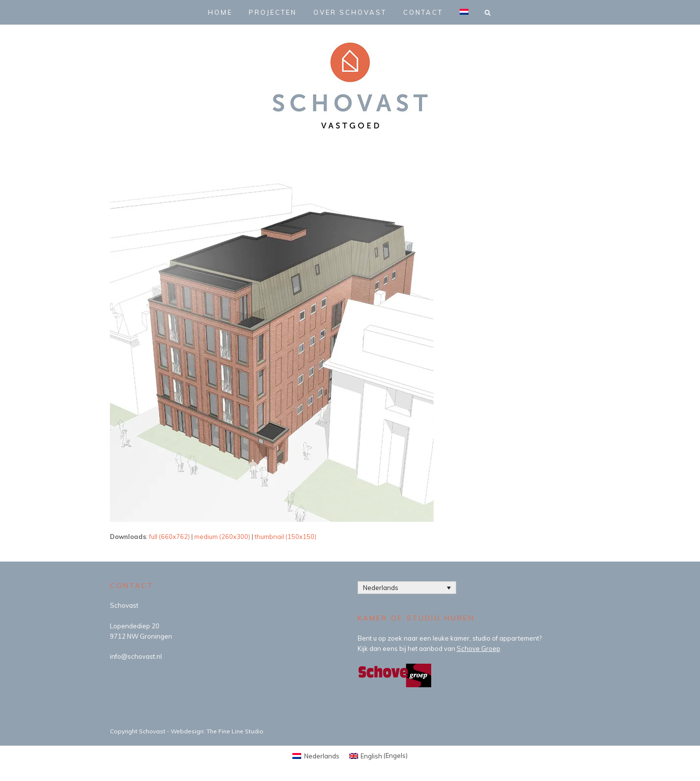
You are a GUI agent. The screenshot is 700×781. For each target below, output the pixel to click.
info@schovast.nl (136, 656)
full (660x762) (169, 537)
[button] (489, 12)
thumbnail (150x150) (285, 537)
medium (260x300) (222, 537)
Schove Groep (479, 648)
